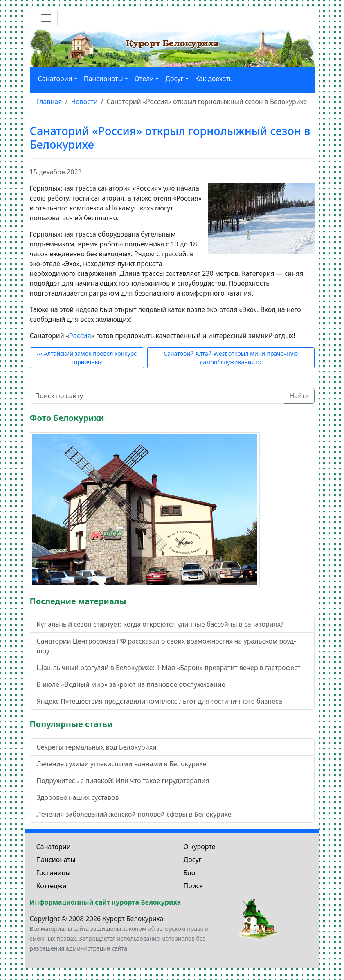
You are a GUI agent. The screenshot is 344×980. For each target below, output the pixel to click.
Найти (299, 396)
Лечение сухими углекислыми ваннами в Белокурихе (122, 764)
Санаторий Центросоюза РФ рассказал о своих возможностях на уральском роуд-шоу (166, 646)
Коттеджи (52, 886)
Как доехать (214, 79)
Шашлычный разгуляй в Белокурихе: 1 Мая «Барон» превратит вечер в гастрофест (169, 668)
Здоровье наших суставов (78, 797)
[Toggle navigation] (46, 18)
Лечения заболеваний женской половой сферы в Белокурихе (134, 814)
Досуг (193, 860)
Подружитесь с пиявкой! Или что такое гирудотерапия (123, 781)
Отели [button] (144, 79)
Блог (191, 873)
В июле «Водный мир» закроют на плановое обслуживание (131, 684)
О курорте (200, 847)
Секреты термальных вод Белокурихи (97, 747)
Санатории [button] (55, 79)
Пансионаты (56, 860)
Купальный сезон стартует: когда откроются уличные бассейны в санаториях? (160, 624)
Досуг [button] (174, 79)
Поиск (193, 886)
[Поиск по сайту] (157, 396)
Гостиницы (54, 873)
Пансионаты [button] (103, 79)
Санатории (54, 847)
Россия (80, 336)
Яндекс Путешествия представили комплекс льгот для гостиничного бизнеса (160, 701)
